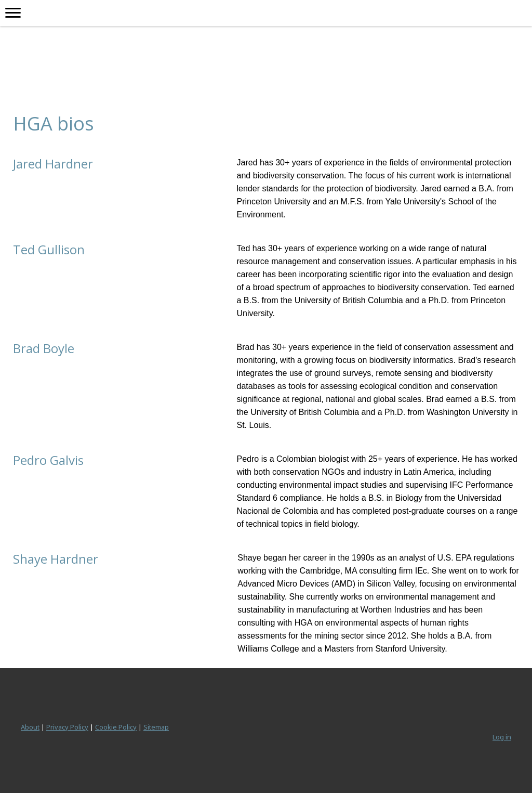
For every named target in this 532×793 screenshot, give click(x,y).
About (30, 727)
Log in (502, 737)
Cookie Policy (116, 727)
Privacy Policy (67, 727)
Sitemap (156, 727)
